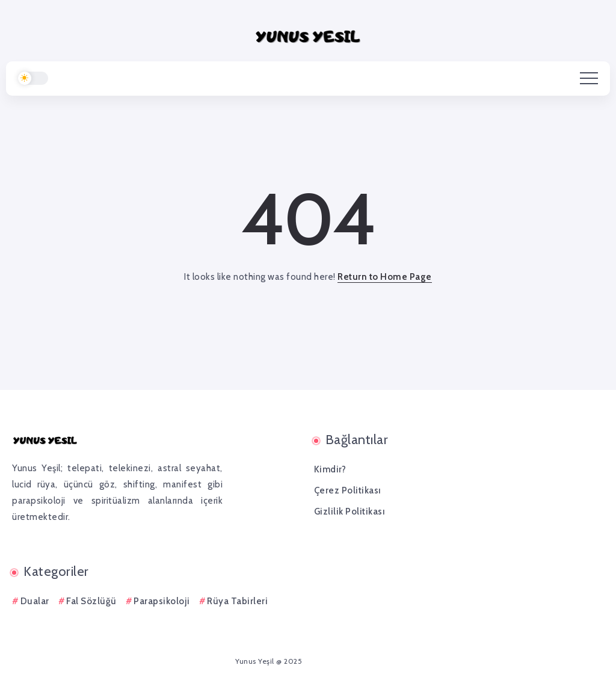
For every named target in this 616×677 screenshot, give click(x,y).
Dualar (35, 601)
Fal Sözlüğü (91, 601)
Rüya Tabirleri (237, 601)
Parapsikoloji (162, 601)
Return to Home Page (385, 277)
